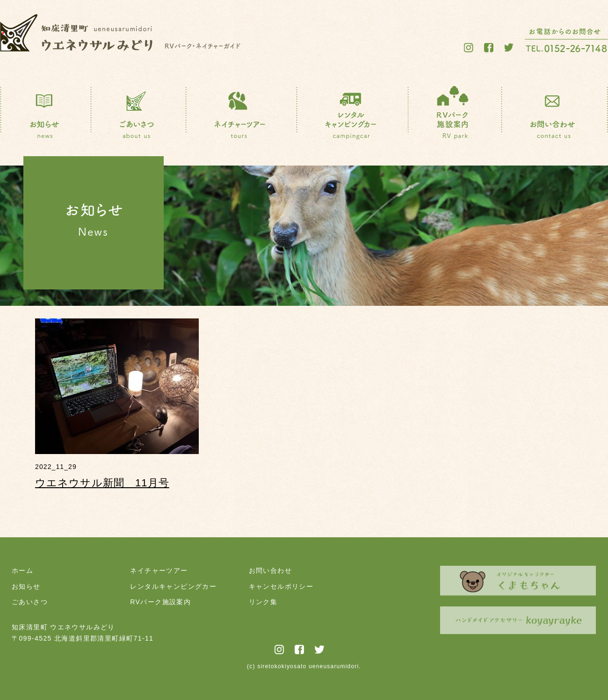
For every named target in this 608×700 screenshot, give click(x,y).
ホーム (22, 570)
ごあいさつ (30, 602)
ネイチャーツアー (159, 570)
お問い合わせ (270, 570)
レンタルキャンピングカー (173, 586)
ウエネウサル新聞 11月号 (102, 483)
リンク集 (263, 602)
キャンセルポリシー (281, 586)
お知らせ (26, 586)
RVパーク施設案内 (160, 602)
